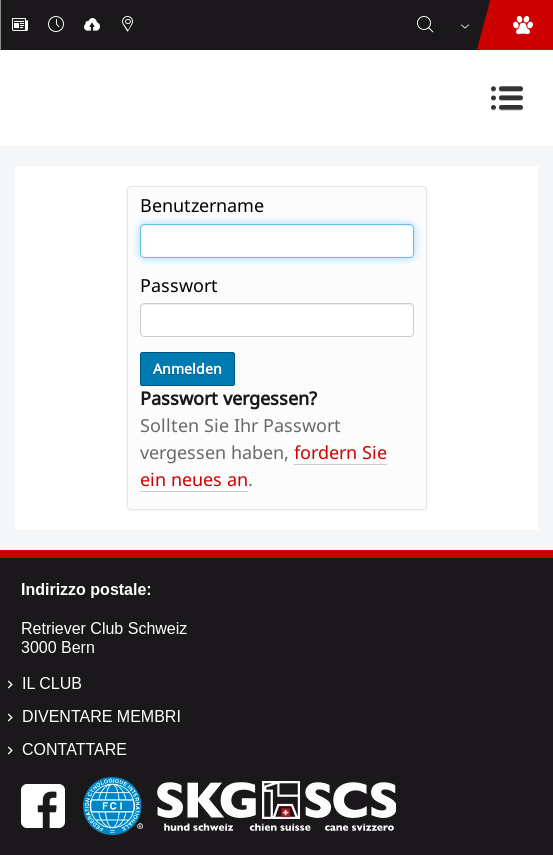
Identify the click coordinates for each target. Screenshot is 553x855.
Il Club (52, 683)
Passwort (179, 285)
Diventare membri (101, 716)
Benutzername (202, 205)
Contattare (74, 749)
